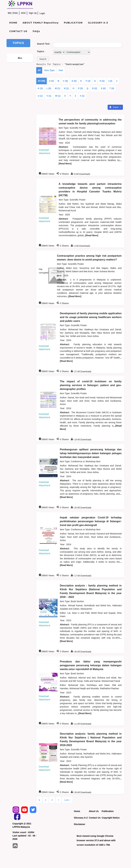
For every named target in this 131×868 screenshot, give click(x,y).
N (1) (66, 88)
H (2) (102, 81)
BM (9, 13)
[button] (43, 59)
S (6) (103, 88)
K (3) (40, 88)
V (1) (49, 96)
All (39, 70)
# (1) (82, 96)
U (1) (40, 96)
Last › (67, 800)
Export (114, 107)
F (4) (88, 81)
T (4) (112, 88)
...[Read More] (91, 235)
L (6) (49, 88)
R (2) (95, 88)
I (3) (110, 81)
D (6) (74, 81)
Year (61, 70)
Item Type (49, 70)
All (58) (42, 81)
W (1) (58, 96)
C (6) (65, 81)
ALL (20, 58)
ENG (15, 13)
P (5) (80, 88)
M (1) (57, 88)
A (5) (51, 81)
